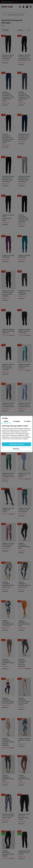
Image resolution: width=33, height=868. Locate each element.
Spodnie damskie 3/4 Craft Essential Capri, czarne (24, 817)
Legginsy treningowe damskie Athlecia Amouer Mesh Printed (24, 701)
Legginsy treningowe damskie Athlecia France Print (8, 585)
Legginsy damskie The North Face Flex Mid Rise (24, 510)
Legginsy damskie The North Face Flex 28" (24, 853)
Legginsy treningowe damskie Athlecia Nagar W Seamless (8, 742)
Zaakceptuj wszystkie (17, 444)
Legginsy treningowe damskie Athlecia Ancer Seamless (8, 701)
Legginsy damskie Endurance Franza (24, 475)
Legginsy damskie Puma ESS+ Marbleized (24, 292)
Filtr (5, 30)
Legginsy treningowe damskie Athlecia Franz (8, 778)
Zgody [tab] (6, 421)
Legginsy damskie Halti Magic (8, 256)
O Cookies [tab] (27, 421)
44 (29, 30)
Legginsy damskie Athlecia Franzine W (24, 740)
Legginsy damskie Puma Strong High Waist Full (8, 331)
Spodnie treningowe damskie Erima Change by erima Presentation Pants (8, 96)
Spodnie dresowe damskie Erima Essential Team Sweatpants (24, 137)
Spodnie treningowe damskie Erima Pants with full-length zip (23, 218)
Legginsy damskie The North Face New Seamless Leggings (8, 293)
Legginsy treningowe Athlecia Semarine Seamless (22, 663)
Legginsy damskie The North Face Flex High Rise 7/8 (8, 405)
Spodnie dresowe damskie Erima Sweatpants (8, 57)
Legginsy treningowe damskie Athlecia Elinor (24, 546)
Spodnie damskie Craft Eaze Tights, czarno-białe (8, 816)
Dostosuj (16, 449)
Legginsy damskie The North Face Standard (24, 366)
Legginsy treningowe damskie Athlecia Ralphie (8, 853)
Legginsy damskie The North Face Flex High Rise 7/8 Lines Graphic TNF (24, 58)
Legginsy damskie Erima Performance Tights (8, 218)
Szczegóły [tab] (16, 421)
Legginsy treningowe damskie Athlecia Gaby (24, 623)
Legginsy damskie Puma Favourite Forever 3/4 (24, 331)
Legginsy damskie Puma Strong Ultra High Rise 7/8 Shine (8, 367)
